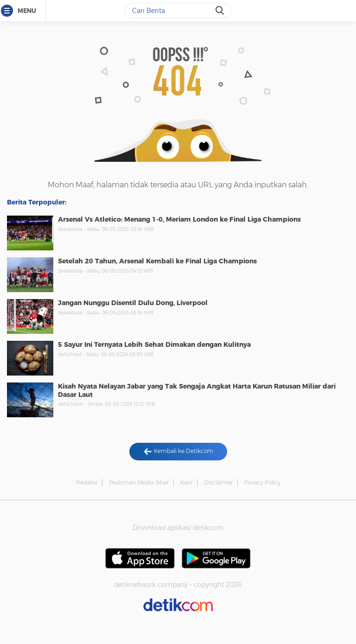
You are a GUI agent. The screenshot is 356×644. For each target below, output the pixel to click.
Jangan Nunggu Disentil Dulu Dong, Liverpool (133, 303)
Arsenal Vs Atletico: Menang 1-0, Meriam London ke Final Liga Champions (179, 219)
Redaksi (87, 482)
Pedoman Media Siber (139, 482)
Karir (186, 482)
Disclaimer (218, 482)
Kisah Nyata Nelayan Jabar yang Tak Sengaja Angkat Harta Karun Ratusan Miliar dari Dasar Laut (197, 390)
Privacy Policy (262, 482)
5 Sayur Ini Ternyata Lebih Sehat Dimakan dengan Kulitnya (154, 344)
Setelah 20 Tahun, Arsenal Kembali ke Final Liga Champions (157, 261)
